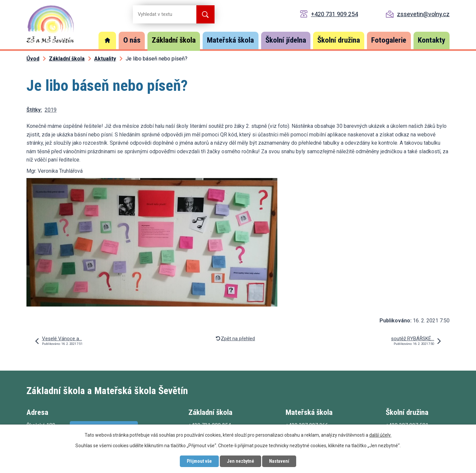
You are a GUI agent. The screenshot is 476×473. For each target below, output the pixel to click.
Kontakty (432, 40)
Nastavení (279, 461)
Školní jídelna (286, 40)
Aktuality (105, 59)
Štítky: (34, 110)
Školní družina (339, 40)
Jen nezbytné (240, 461)
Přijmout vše (199, 461)
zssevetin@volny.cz (423, 14)
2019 (51, 110)
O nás (132, 40)
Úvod (107, 40)
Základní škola (174, 40)
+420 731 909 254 (335, 14)
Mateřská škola (230, 40)
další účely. (380, 435)
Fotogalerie (389, 40)
